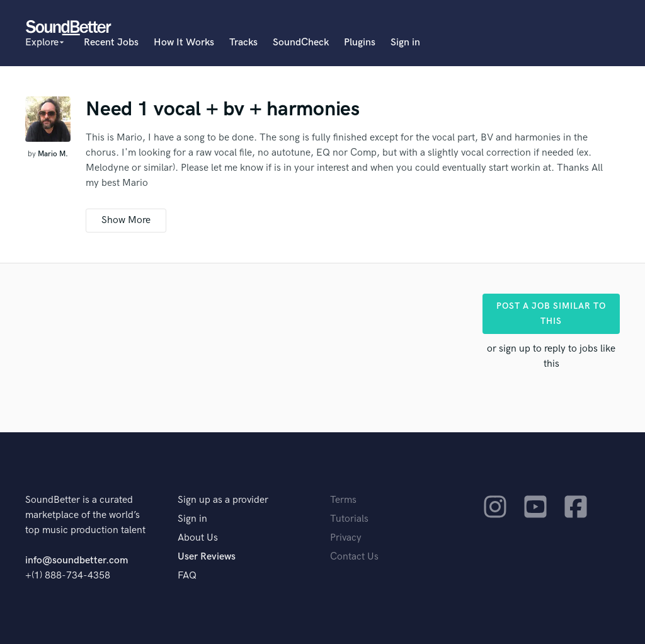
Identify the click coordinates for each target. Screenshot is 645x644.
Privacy (346, 538)
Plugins (360, 43)
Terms (343, 500)
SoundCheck (301, 43)
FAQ (187, 576)
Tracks (243, 43)
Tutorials (349, 519)
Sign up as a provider (223, 500)
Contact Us (354, 557)
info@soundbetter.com (77, 561)
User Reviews (207, 557)
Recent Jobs (111, 43)
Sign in (405, 43)
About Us (198, 538)
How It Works (184, 43)
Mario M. (53, 154)
